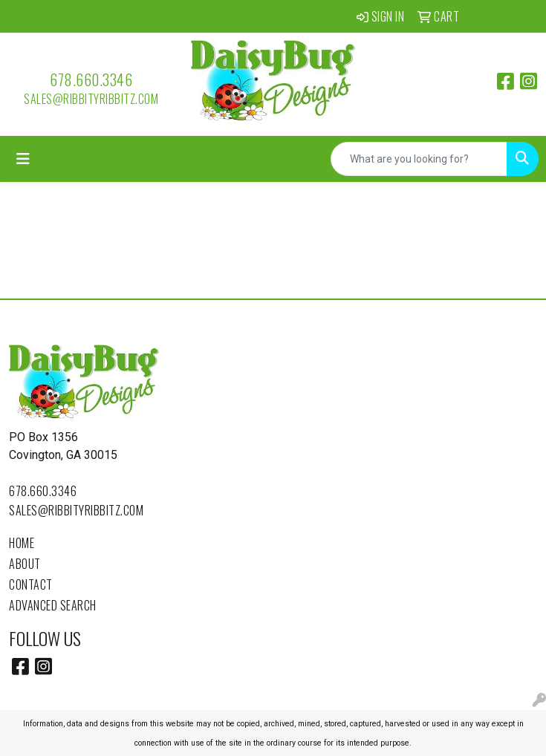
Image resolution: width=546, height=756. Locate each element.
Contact (31, 584)
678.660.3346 (91, 79)
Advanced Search (53, 605)
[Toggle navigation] (23, 159)
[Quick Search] (419, 159)
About (25, 564)
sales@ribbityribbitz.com (91, 99)
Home (22, 543)
